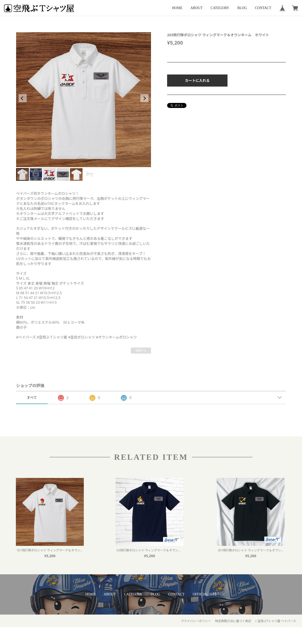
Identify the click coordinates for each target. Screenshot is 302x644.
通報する (141, 350)
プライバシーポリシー (196, 621)
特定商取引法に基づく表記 (233, 621)
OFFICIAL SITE (205, 594)
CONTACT (263, 8)
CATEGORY (220, 8)
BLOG (242, 8)
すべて (32, 397)
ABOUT (197, 8)
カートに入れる (197, 80)
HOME (177, 8)
